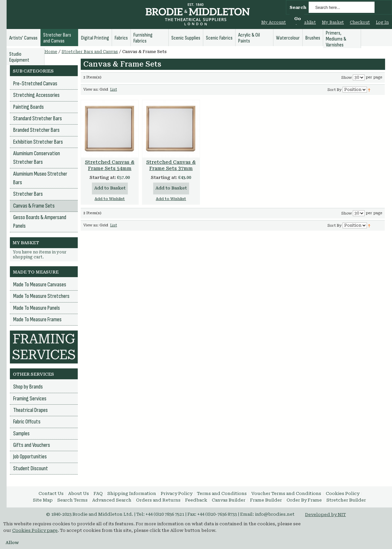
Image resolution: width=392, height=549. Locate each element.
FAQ (98, 493)
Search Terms (72, 500)
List (113, 89)
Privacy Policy (177, 493)
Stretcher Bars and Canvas (90, 52)
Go (298, 19)
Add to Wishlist (110, 199)
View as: (91, 89)
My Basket (333, 22)
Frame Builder (266, 500)
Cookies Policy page (35, 530)
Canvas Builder (229, 500)
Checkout (360, 22)
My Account (274, 22)
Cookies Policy (343, 493)
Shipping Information (132, 493)
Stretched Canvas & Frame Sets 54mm (110, 165)
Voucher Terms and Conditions (286, 493)
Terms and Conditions (222, 493)
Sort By (335, 90)
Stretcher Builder (346, 500)
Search (298, 7)
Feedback (196, 500)
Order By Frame (304, 500)
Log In (382, 22)
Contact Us (51, 493)
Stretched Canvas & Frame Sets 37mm (171, 165)
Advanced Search (112, 500)
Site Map (43, 500)
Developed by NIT (325, 515)
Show (347, 78)
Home (51, 52)
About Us (79, 493)
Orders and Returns (158, 500)
